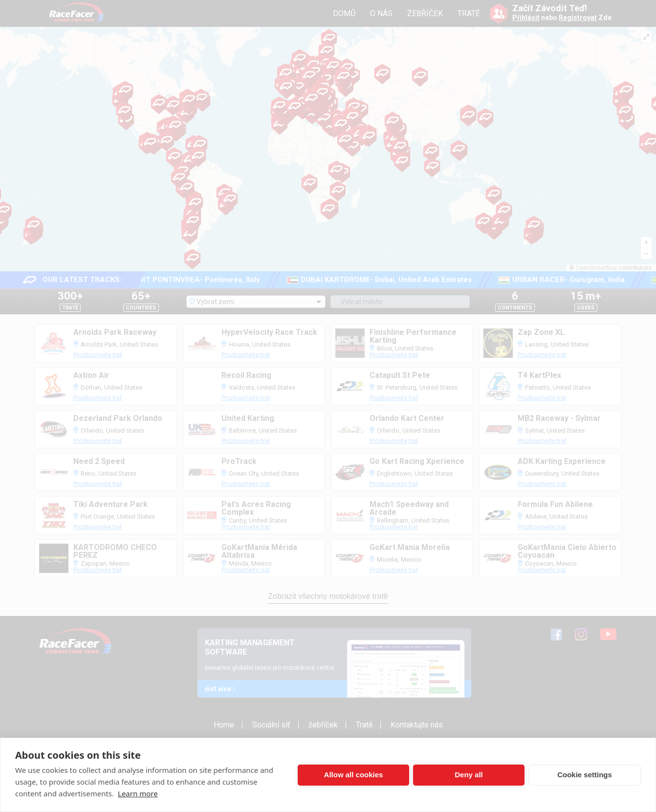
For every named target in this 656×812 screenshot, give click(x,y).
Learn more (138, 793)
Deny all (469, 775)
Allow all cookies (354, 775)
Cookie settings (585, 775)
